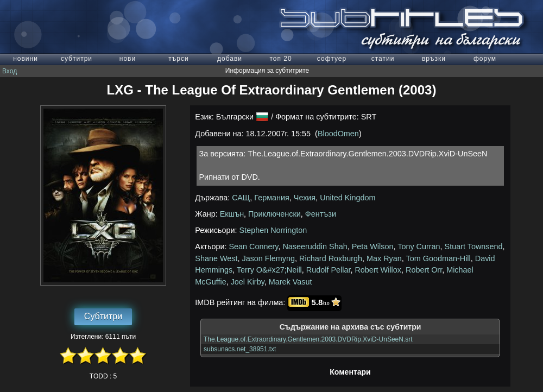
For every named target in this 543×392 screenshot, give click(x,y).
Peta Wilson (373, 246)
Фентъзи (321, 214)
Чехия (305, 198)
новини (26, 59)
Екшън (232, 214)
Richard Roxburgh (331, 258)
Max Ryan (384, 258)
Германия (272, 198)
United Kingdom (348, 198)
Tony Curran (419, 246)
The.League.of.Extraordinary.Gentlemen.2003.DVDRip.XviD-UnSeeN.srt (308, 339)
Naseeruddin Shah (315, 246)
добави (230, 59)
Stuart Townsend (474, 246)
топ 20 (280, 59)
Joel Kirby (248, 282)
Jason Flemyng (268, 258)
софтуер (332, 59)
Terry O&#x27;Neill (269, 270)
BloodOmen (338, 134)
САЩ (241, 198)
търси (178, 59)
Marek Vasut (291, 282)
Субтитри (103, 316)
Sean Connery (254, 246)
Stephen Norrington (273, 230)
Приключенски (274, 214)
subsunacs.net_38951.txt (240, 349)
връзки (434, 59)
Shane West (216, 258)
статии (383, 59)
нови (128, 59)
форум (485, 59)
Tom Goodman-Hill (438, 258)
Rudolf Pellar (329, 270)
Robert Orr (424, 270)
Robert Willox (378, 270)
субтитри (77, 59)
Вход (10, 71)
